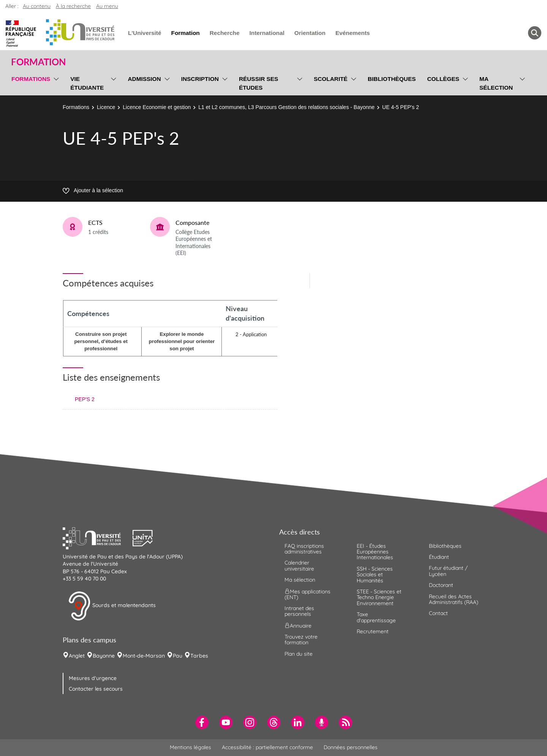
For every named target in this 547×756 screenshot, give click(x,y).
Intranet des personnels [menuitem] (299, 611)
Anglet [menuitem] (77, 656)
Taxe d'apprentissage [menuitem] (376, 617)
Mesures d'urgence (93, 678)
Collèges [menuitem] (443, 79)
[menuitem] (202, 722)
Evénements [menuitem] (353, 33)
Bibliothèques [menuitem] (392, 79)
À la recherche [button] (73, 6)
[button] (98, 537)
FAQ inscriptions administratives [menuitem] (304, 549)
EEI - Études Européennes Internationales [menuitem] (375, 552)
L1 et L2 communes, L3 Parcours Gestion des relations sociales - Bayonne (286, 107)
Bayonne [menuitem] (104, 656)
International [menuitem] (267, 33)
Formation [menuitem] (185, 33)
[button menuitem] (535, 33)
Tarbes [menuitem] (199, 656)
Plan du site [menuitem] (299, 654)
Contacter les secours (96, 689)
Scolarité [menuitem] (331, 79)
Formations (76, 107)
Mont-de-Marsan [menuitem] (144, 656)
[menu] (55, 82)
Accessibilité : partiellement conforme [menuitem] (267, 747)
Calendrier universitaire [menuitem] (299, 565)
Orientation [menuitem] (310, 33)
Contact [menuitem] (438, 613)
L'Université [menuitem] (145, 33)
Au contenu (37, 6)
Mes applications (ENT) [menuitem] (307, 594)
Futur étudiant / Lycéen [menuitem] (448, 571)
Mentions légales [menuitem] (191, 747)
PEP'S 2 (85, 399)
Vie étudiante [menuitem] (87, 83)
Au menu (107, 6)
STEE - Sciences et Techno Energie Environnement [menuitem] (379, 597)
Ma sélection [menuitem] (496, 83)
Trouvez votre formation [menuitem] (301, 640)
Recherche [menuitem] (225, 33)
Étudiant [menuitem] (439, 557)
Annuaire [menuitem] (298, 625)
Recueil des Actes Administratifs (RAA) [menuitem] (454, 599)
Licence (106, 107)
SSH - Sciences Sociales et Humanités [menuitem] (375, 575)
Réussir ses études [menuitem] (259, 83)
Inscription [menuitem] (200, 79)
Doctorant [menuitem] (441, 585)
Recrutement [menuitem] (373, 631)
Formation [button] (38, 62)
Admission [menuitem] (144, 79)
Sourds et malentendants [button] (112, 606)
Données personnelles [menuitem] (351, 747)
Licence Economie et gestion (157, 107)
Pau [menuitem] (178, 656)
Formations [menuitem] (31, 79)
